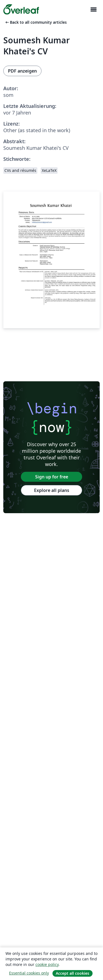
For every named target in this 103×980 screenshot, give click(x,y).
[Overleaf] (21, 9)
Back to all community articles (36, 22)
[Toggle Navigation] (93, 10)
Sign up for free (52, 477)
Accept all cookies (73, 973)
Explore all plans (52, 490)
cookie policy (47, 964)
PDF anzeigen (22, 71)
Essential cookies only (29, 973)
